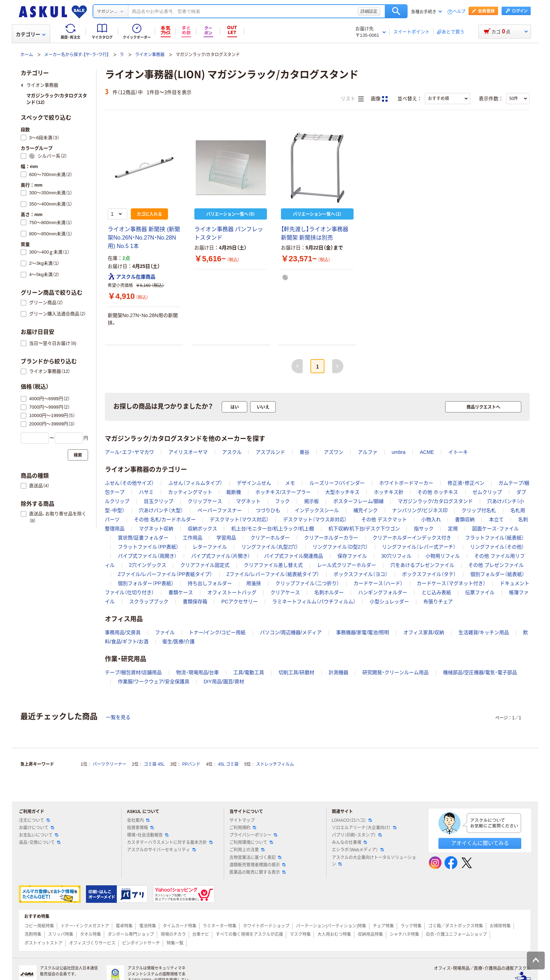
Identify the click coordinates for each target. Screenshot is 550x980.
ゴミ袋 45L (154, 764)
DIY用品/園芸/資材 (224, 682)
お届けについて (36, 828)
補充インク (365, 510)
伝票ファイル (480, 592)
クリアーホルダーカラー (331, 538)
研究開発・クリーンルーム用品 (395, 672)
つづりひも (268, 510)
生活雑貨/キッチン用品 (484, 632)
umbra (398, 452)
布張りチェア (438, 602)
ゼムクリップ (487, 492)
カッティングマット (190, 492)
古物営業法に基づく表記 (255, 858)
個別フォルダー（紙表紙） (497, 574)
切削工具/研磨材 (296, 672)
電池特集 (148, 926)
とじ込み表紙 (436, 592)
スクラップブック (149, 602)
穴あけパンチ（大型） (161, 510)
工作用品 (193, 538)
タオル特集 (90, 934)
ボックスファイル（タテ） (429, 574)
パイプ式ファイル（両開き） (147, 556)
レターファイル (210, 547)
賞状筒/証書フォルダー (143, 538)
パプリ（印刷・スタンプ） (357, 835)
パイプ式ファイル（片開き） (221, 556)
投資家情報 (140, 828)
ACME (427, 452)
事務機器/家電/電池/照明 (363, 632)
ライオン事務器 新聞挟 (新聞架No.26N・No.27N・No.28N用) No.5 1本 (144, 238)
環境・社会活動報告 (148, 835)
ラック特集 (411, 926)
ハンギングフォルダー (383, 592)
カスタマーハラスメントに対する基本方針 (170, 843)
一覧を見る (118, 717)
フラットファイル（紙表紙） (495, 538)
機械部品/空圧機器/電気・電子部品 (480, 672)
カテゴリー (31, 34)
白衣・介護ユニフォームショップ (456, 934)
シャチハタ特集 (404, 934)
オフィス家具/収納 (424, 632)
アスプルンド (270, 452)
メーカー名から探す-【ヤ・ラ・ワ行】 (76, 55)
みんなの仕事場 (349, 843)
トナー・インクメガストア (85, 926)
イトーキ (458, 452)
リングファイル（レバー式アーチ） (419, 547)
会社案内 (138, 820)
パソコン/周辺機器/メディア (291, 632)
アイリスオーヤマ (188, 452)
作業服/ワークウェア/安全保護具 (154, 682)
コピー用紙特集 (39, 926)
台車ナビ (201, 934)
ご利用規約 (243, 828)
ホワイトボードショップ (266, 926)
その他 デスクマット (384, 519)
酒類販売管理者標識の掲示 (257, 865)
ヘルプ (459, 12)
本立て (496, 519)
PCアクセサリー (239, 602)
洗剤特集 (33, 934)
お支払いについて (39, 835)
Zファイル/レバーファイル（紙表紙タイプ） (273, 574)
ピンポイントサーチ (141, 943)
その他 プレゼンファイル (496, 565)
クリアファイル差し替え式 (273, 565)
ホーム (27, 55)
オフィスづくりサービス (92, 943)
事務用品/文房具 (123, 632)
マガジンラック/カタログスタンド (435, 501)
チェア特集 (383, 926)
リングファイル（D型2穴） (340, 547)
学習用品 (226, 538)
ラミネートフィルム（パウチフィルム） (314, 602)
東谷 (304, 452)
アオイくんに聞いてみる (480, 843)
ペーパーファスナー (220, 510)
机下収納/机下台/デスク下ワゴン (364, 529)
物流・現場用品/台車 (198, 672)
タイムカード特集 (180, 926)
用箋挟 (254, 583)
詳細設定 (369, 11)
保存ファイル (352, 556)
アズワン (334, 452)
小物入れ (431, 519)
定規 (453, 529)
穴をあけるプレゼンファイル (422, 565)
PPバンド (191, 764)
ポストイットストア (43, 943)
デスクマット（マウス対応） (239, 519)
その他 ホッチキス (438, 492)
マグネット (248, 501)
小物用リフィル (443, 556)
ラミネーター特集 (220, 926)
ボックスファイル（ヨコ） (361, 574)
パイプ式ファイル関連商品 (294, 556)
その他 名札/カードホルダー (165, 519)
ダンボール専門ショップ (131, 934)
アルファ (368, 452)
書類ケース (181, 592)
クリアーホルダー (270, 538)
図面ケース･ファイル (495, 529)
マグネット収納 (156, 529)
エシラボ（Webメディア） (358, 850)
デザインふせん (254, 483)
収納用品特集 (370, 934)
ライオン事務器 (150, 55)
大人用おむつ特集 (334, 934)
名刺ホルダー (329, 592)
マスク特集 (300, 934)
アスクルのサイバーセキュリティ (161, 850)
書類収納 (465, 519)
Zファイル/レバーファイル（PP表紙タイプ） (165, 574)
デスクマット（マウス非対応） (315, 519)
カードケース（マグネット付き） (451, 583)
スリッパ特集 (61, 934)
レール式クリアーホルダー (347, 565)
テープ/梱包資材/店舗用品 (133, 672)
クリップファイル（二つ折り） (307, 583)
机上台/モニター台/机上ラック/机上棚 (273, 529)
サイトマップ (242, 820)
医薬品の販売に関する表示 (257, 872)
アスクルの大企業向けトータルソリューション (374, 861)
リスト (352, 99)
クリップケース (205, 501)
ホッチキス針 (389, 492)
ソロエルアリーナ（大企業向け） (364, 828)
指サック (424, 529)
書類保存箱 (195, 602)
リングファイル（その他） (497, 547)
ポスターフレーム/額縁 (358, 501)
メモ (290, 483)
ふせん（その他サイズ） (129, 483)
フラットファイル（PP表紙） (148, 547)
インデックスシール (317, 510)
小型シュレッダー (389, 602)
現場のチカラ (173, 934)
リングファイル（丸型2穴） (270, 547)
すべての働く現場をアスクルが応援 (249, 934)
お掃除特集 (500, 926)
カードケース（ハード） (378, 583)
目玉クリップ (159, 501)
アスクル (232, 452)
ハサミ (146, 492)
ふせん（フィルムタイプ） (195, 483)
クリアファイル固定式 (205, 565)
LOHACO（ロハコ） (352, 820)
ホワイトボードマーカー (406, 483)
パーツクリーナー (109, 764)
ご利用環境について (251, 843)
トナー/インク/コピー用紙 (217, 632)
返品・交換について (40, 843)
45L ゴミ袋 (229, 764)
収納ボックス (202, 529)
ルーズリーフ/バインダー (337, 483)
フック (282, 501)
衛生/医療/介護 (179, 642)
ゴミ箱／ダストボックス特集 (456, 926)
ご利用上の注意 (247, 850)
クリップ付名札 (479, 510)
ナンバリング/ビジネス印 (420, 510)
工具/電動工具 (249, 672)
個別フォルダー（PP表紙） (146, 583)
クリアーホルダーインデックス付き (412, 538)
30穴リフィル (396, 556)
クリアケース (285, 592)
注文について (34, 820)
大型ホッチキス (342, 492)
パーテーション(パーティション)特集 (331, 926)
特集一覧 (175, 943)
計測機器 (338, 672)
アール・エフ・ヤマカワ (129, 452)
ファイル (165, 632)
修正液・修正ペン (466, 483)
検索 (396, 11)
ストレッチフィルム (275, 764)
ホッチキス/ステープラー (283, 492)
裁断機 (234, 492)
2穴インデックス (148, 565)
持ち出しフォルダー (210, 583)
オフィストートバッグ (232, 592)
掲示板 (311, 501)
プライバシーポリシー (253, 835)
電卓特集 (124, 926)
